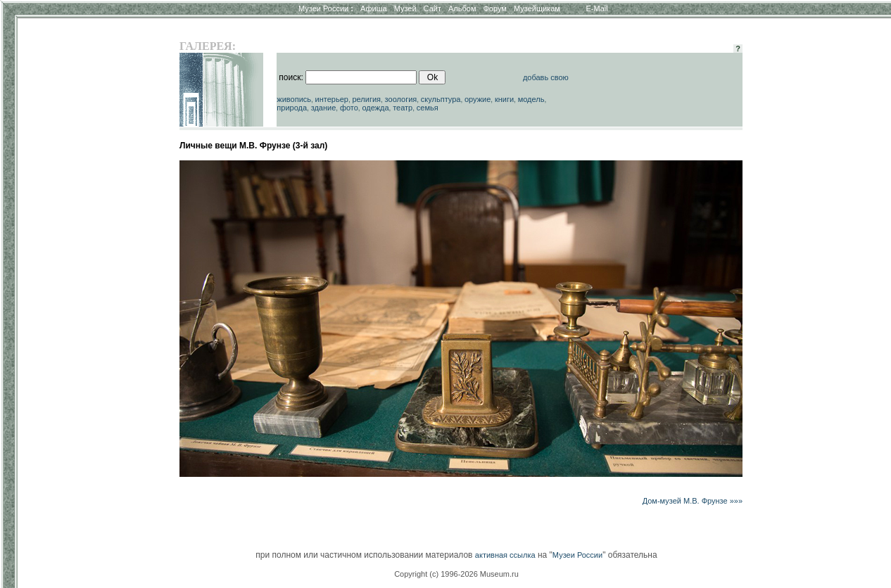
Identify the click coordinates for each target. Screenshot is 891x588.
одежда (375, 108)
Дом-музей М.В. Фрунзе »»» (693, 501)
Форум (494, 8)
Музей (405, 8)
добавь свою (546, 77)
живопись (294, 99)
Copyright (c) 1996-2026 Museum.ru (456, 574)
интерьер (332, 99)
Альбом (462, 8)
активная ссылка (505, 555)
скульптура (441, 99)
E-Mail (597, 8)
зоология (401, 99)
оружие (478, 99)
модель (531, 99)
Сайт (432, 8)
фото (349, 108)
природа (292, 108)
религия (366, 99)
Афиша (374, 8)
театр (403, 108)
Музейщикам (537, 8)
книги (504, 99)
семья (428, 108)
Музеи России (326, 8)
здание (324, 108)
